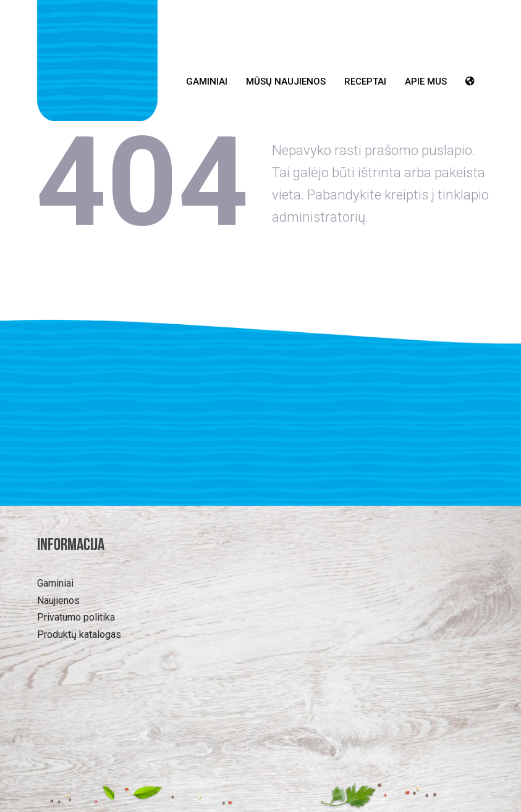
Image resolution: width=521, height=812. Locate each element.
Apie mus (426, 82)
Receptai (365, 82)
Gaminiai (207, 82)
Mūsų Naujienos (286, 82)
